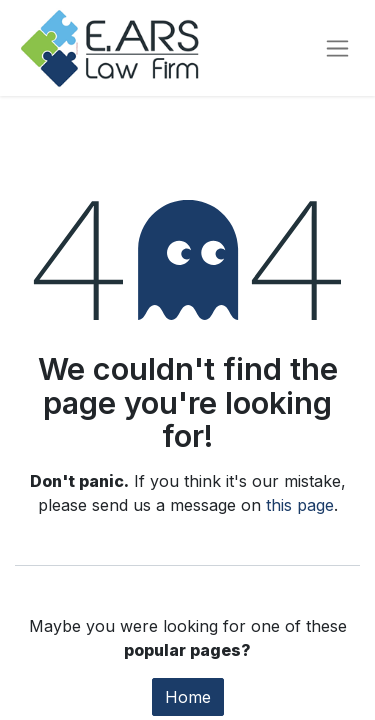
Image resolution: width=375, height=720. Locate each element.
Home (188, 697)
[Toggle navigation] (337, 48)
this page (300, 505)
